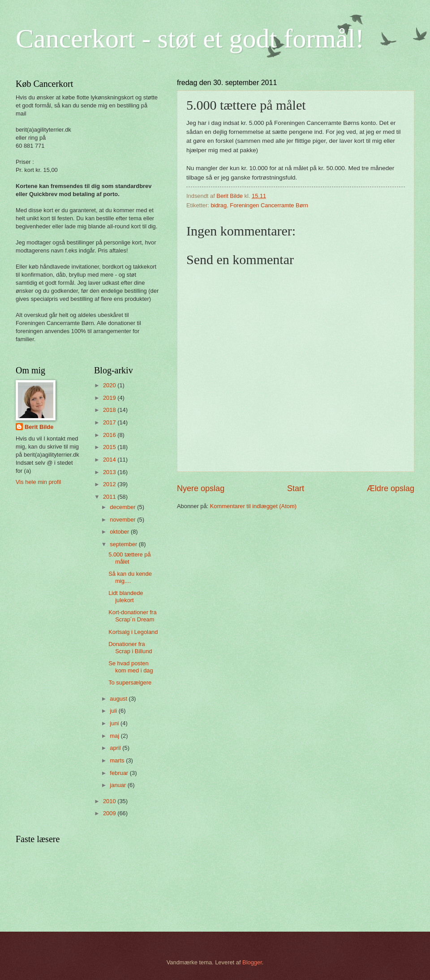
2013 (110, 472)
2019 (110, 398)
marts (118, 760)
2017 (110, 422)
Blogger (252, 962)
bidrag (219, 205)
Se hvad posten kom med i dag (131, 667)
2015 (110, 447)
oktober (120, 532)
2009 (110, 813)
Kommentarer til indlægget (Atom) (253, 506)
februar (120, 773)
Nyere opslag (201, 488)
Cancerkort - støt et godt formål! (190, 39)
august (119, 699)
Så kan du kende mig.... (130, 577)
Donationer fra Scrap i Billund (130, 647)
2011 (110, 497)
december (123, 507)
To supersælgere (130, 683)
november (123, 520)
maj (115, 736)
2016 (110, 435)
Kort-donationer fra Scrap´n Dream (132, 616)
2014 (110, 460)
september (124, 544)
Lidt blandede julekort (126, 596)
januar (118, 785)
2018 (110, 410)
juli (114, 711)
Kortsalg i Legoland (133, 632)
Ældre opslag (391, 488)
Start (296, 488)
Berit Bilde (39, 427)
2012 (110, 484)
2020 (110, 385)
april (116, 748)
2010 (110, 801)
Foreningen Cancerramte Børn (269, 205)
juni (115, 723)
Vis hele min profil (38, 482)
